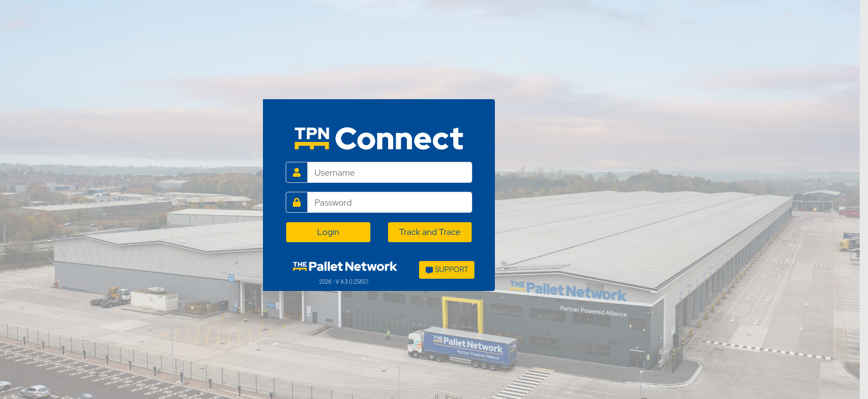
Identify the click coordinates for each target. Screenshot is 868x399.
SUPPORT (447, 270)
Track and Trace (430, 232)
